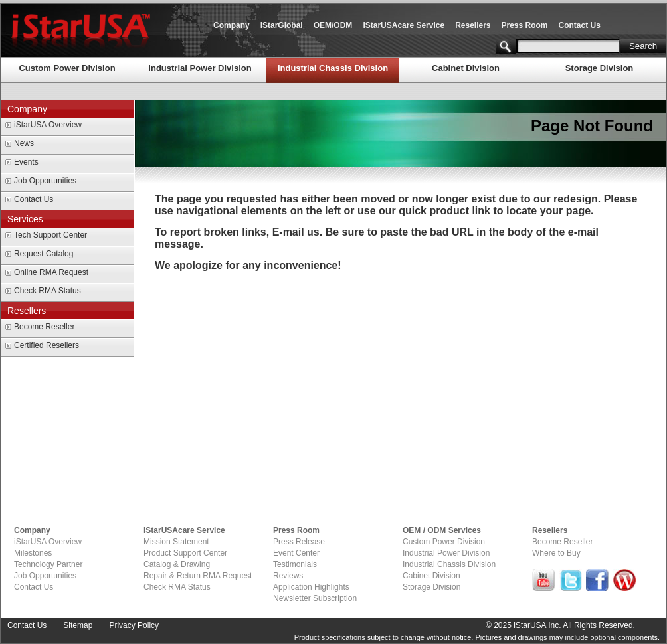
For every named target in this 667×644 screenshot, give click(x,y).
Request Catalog (44, 254)
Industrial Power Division (200, 68)
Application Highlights (311, 587)
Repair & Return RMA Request (198, 576)
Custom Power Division (67, 68)
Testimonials (295, 564)
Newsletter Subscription (315, 598)
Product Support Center (185, 553)
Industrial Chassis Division (333, 68)
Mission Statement (176, 542)
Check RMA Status (48, 291)
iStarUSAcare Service (404, 25)
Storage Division (600, 68)
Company (232, 25)
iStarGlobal (282, 25)
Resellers (473, 25)
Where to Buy (556, 553)
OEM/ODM (333, 25)
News (24, 143)
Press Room (525, 25)
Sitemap (78, 625)
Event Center (296, 553)
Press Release (299, 542)
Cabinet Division (466, 68)
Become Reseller (44, 327)
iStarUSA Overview (48, 125)
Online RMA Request (51, 272)
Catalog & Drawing (177, 564)
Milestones (33, 553)
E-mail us (296, 232)
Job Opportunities (45, 181)
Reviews (288, 576)
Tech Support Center (50, 235)
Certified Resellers (47, 345)
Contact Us (580, 25)
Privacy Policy (134, 625)
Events (26, 162)
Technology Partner (48, 564)
